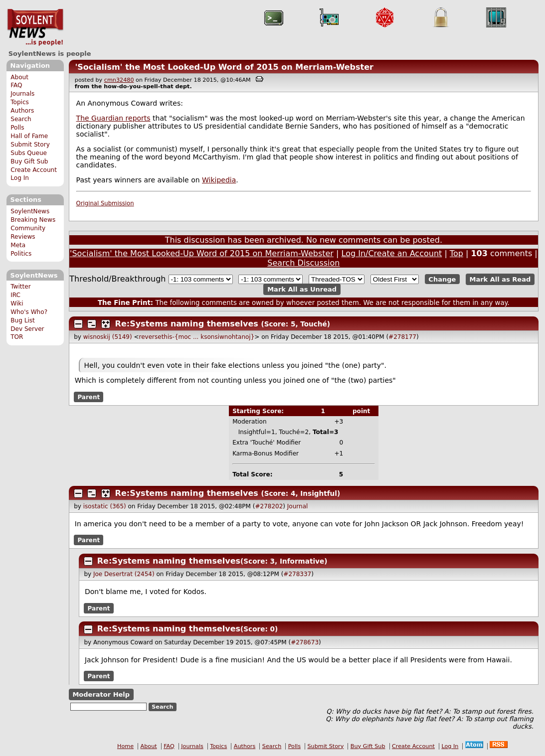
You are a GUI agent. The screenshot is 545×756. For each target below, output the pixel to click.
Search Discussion (303, 263)
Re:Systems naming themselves (187, 324)
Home (125, 746)
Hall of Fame (29, 136)
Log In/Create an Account (392, 253)
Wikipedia (219, 180)
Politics (21, 254)
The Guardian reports (113, 118)
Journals (22, 94)
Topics (20, 102)
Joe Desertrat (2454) (124, 574)
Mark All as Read (500, 279)
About (19, 77)
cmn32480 (119, 80)
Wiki (17, 303)
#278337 (297, 574)
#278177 (402, 337)
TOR (17, 337)
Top (456, 253)
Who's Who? (29, 312)
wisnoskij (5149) (108, 337)
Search (21, 119)
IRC (15, 295)
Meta (18, 245)
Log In (20, 178)
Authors (22, 111)
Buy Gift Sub (29, 161)
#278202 (269, 506)
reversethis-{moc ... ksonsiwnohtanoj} (197, 337)
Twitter (20, 287)
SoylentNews (35, 27)
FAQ (16, 85)
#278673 (305, 642)
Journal (298, 506)
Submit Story (30, 145)
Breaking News (33, 220)
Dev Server (27, 329)
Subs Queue (29, 153)
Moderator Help (101, 694)
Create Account (34, 170)
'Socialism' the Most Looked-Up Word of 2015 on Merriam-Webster (224, 67)
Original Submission (105, 203)
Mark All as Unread (302, 289)
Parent (89, 397)
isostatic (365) (105, 506)
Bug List (23, 320)
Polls (17, 128)
